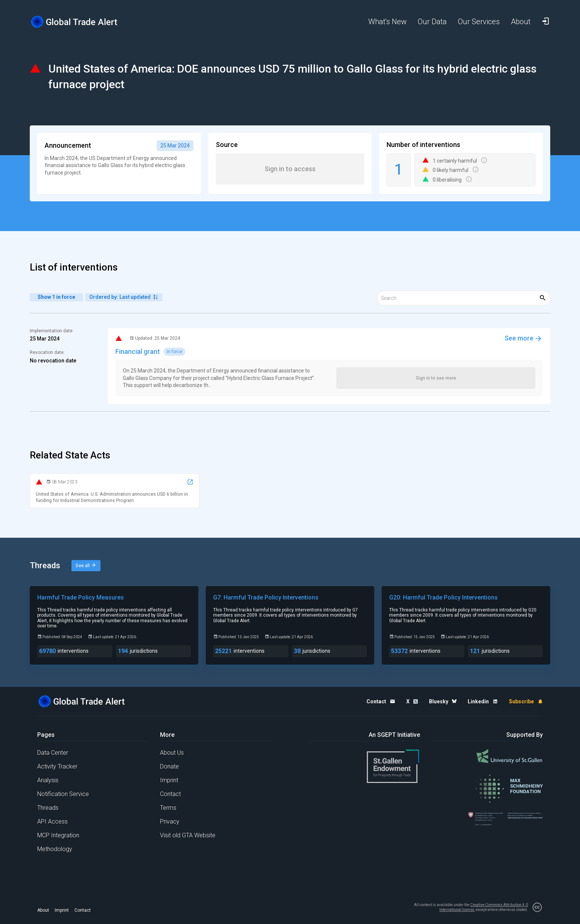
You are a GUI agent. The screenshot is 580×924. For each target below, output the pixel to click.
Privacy (170, 821)
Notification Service (63, 794)
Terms (168, 808)
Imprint (169, 780)
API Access (52, 821)
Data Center (53, 753)
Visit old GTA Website (188, 835)
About (43, 910)
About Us (172, 753)
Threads (48, 808)
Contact (170, 794)
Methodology (55, 849)
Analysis (48, 780)
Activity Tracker (57, 766)
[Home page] (80, 22)
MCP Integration (58, 835)
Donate (169, 766)
